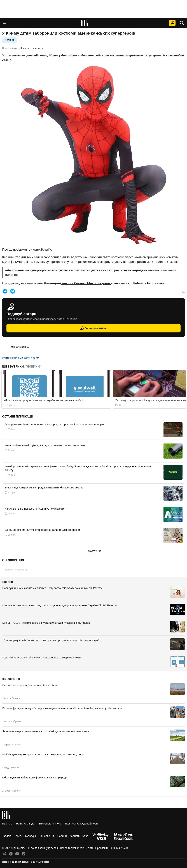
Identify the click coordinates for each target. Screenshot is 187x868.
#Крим (35, 358)
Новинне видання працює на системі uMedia (26, 862)
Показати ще (93, 551)
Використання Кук (50, 823)
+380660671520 (118, 848)
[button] (5, 23)
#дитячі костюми (13, 358)
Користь (75, 836)
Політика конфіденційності (81, 823)
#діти (27, 358)
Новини (9, 40)
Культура (31, 836)
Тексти (18, 836)
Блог (85, 836)
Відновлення (47, 836)
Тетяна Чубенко (15, 347)
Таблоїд (7, 836)
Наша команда (25, 823)
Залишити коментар (32, 48)
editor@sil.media (75, 848)
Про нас (7, 823)
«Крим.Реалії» (41, 249)
